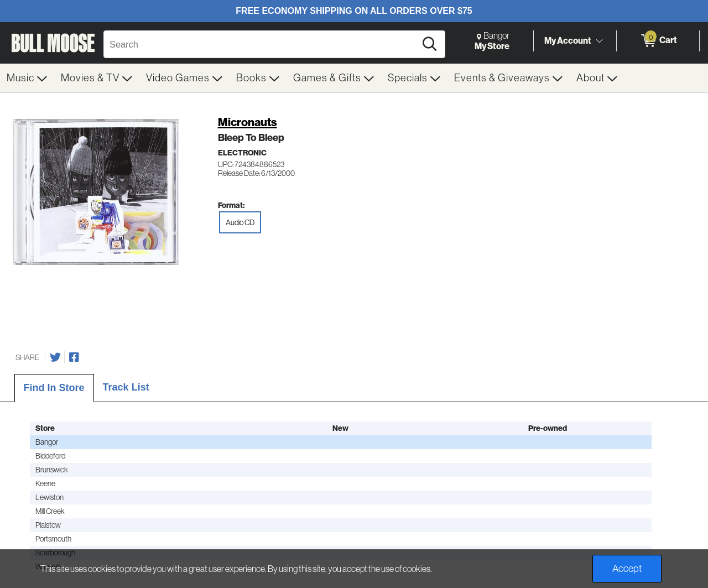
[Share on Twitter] (55, 357)
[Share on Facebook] (74, 357)
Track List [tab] (126, 387)
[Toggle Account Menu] (599, 41)
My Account (568, 40)
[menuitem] (27, 78)
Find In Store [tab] (54, 388)
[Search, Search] (261, 44)
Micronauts (248, 122)
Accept (627, 569)
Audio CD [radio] (240, 222)
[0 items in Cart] (658, 41)
